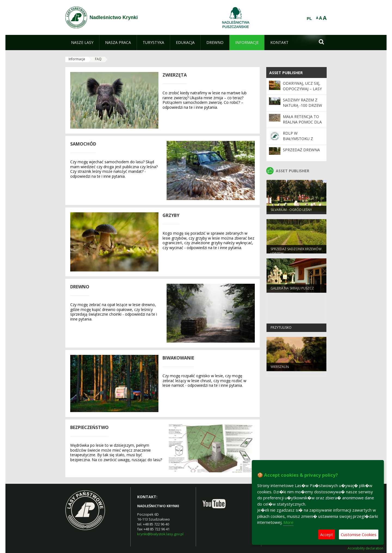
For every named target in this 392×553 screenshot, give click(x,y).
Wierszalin (280, 368)
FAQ (98, 59)
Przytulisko (281, 329)
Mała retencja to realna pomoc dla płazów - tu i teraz (303, 122)
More (288, 522)
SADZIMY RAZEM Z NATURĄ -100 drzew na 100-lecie (302, 105)
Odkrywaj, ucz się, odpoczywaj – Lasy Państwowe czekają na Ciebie (302, 92)
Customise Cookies (359, 534)
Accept (327, 534)
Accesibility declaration (365, 548)
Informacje (77, 59)
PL (309, 19)
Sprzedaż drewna (301, 150)
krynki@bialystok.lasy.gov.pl (160, 534)
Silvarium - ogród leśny (291, 211)
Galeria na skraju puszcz (292, 289)
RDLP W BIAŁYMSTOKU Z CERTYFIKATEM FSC (301, 139)
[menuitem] (82, 43)
